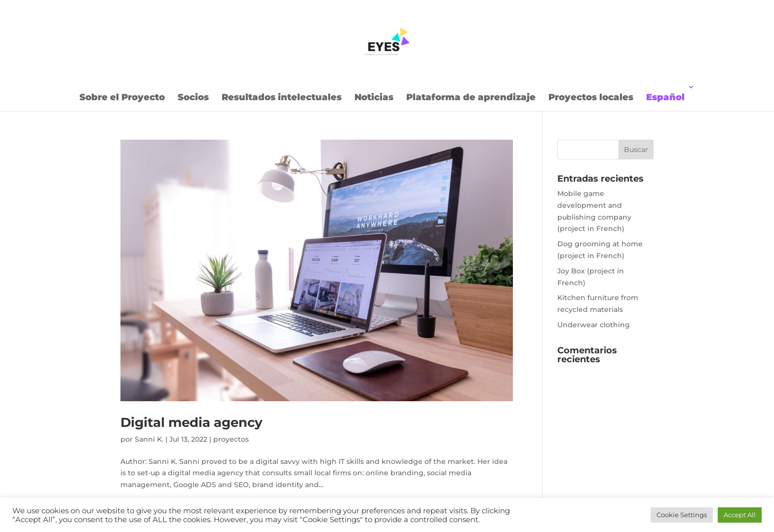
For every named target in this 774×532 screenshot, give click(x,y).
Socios (193, 97)
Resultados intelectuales (282, 97)
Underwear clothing (594, 325)
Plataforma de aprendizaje (471, 97)
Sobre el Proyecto (122, 97)
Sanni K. (149, 439)
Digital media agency (192, 422)
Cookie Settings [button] (682, 515)
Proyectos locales (591, 97)
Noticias (374, 97)
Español (665, 97)
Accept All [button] (740, 515)
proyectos (231, 439)
